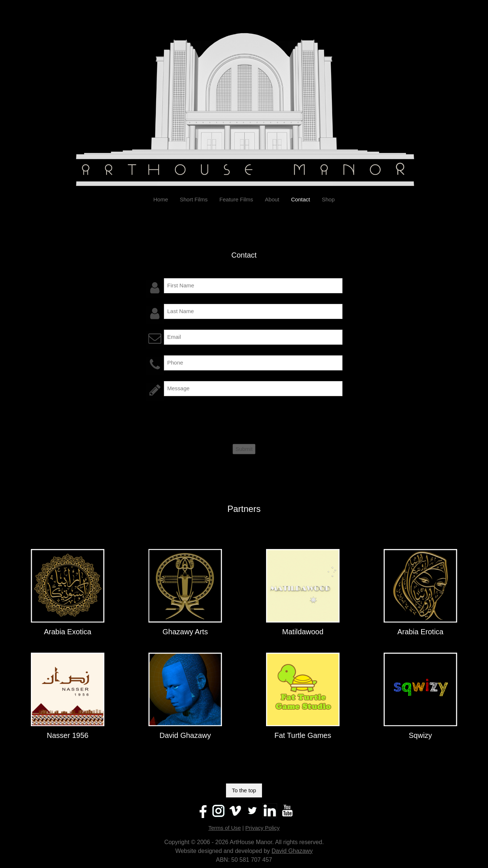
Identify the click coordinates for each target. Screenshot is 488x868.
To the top (244, 790)
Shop (328, 199)
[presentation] (201, 421)
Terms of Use (225, 828)
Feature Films (236, 199)
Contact (301, 199)
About (272, 199)
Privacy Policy (263, 828)
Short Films (194, 199)
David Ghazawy (292, 851)
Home (161, 199)
